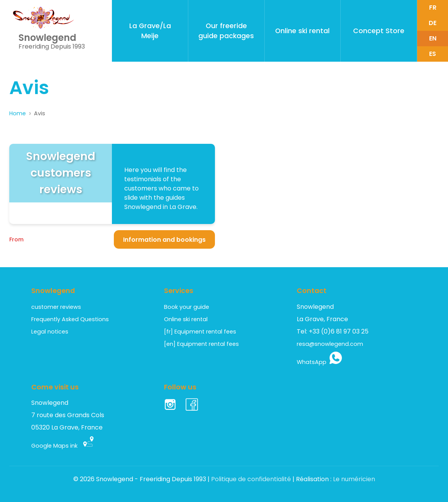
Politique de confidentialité (251, 479)
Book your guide (187, 307)
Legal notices (50, 332)
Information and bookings (164, 240)
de (433, 23)
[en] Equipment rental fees (201, 344)
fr (433, 8)
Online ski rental (186, 319)
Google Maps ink (63, 446)
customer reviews (56, 307)
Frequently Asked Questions (70, 319)
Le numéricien (354, 479)
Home (18, 113)
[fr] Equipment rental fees (200, 332)
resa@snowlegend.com (330, 344)
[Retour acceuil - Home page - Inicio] (43, 18)
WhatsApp (319, 362)
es (433, 54)
